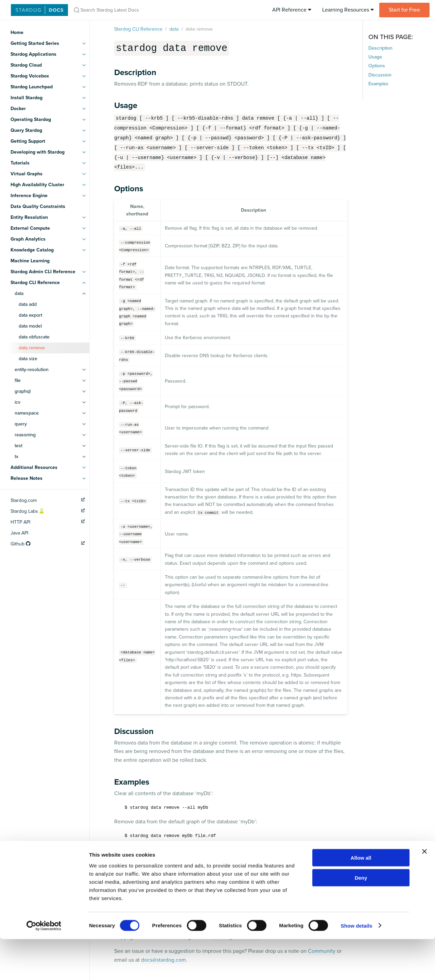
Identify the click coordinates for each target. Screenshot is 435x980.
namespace (27, 413)
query (21, 424)
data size (28, 359)
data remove (32, 348)
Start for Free (404, 10)
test (19, 446)
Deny (361, 919)
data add (28, 304)
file (18, 380)
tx (16, 457)
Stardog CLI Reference (138, 29)
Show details (357, 967)
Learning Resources (348, 10)
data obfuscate (34, 337)
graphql (23, 391)
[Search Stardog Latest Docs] (159, 10)
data (19, 293)
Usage (375, 57)
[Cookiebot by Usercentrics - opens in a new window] (44, 967)
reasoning (25, 435)
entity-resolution (32, 370)
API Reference (292, 10)
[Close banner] (424, 892)
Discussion (380, 75)
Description (380, 48)
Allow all (361, 899)
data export (30, 315)
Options (377, 66)
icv (18, 402)
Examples (378, 84)
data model (30, 326)
